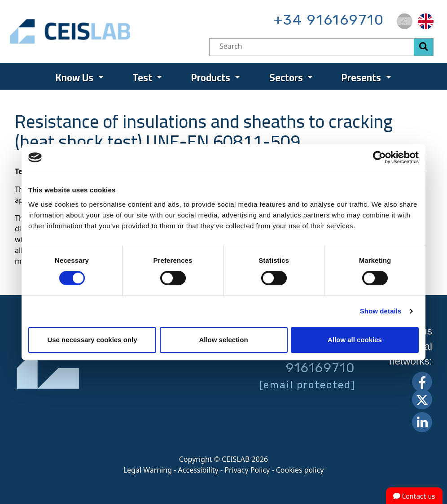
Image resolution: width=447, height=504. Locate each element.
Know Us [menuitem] (76, 78)
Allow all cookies (355, 340)
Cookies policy (300, 470)
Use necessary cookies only (92, 340)
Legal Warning (148, 470)
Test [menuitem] (143, 78)
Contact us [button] (414, 496)
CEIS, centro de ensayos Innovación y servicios (105, 31)
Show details (381, 311)
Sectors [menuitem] (287, 78)
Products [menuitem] (212, 78)
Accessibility (198, 470)
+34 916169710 (329, 20)
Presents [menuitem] (362, 78)
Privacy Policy (247, 470)
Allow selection (223, 340)
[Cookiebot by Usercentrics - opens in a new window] (379, 157)
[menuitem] (405, 21)
